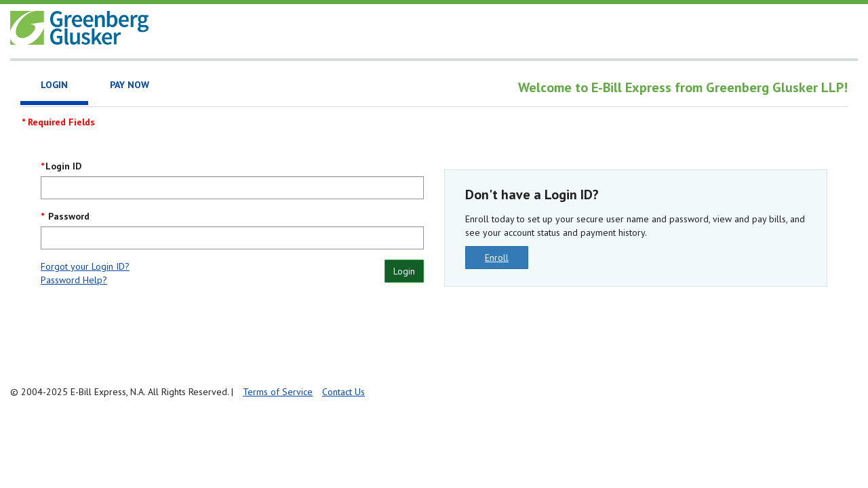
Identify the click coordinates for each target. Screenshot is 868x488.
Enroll (497, 258)
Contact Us (343, 392)
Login (404, 271)
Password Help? (74, 280)
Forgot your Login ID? (85, 266)
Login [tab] (54, 85)
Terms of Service (278, 392)
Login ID (63, 166)
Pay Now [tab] (130, 85)
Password (67, 216)
